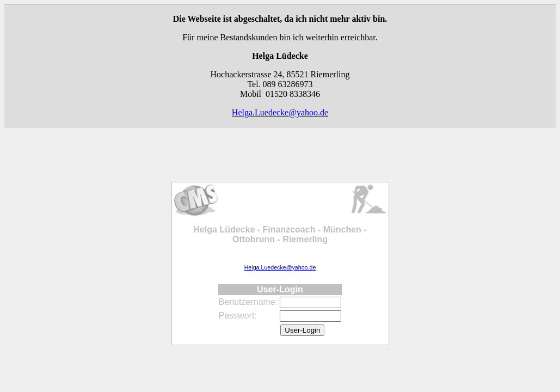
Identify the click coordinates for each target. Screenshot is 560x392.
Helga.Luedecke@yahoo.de (280, 112)
